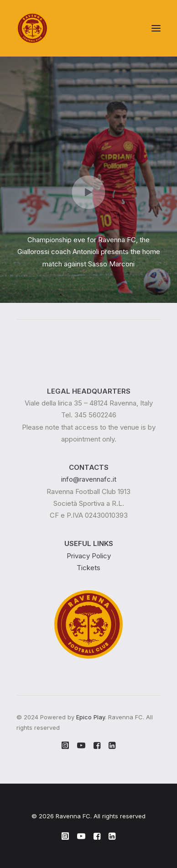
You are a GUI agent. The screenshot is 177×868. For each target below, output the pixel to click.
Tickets (88, 568)
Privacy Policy (89, 556)
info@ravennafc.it (89, 479)
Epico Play (91, 717)
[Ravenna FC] (32, 28)
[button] (156, 28)
